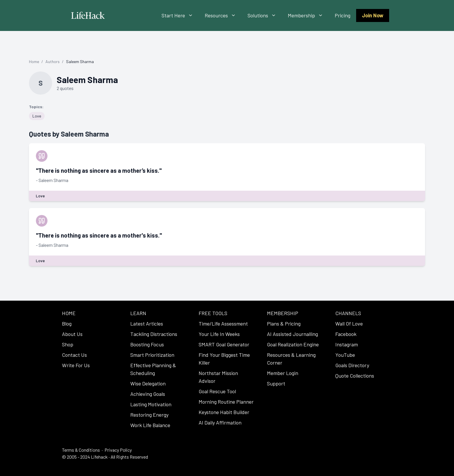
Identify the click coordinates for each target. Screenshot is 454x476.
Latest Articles (147, 324)
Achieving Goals (148, 394)
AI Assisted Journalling (292, 334)
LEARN (138, 313)
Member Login (283, 373)
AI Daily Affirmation (220, 422)
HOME (69, 313)
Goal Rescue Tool (217, 391)
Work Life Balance (150, 425)
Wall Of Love (349, 324)
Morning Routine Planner (226, 402)
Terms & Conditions (81, 450)
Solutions (265, 15)
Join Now (373, 15)
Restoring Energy (149, 415)
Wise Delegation (148, 383)
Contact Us (74, 355)
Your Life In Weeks (219, 334)
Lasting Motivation (151, 404)
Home (34, 61)
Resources (223, 15)
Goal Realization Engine (293, 344)
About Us (72, 334)
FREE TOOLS (213, 313)
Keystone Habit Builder (224, 412)
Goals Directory (352, 365)
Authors (53, 61)
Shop (68, 344)
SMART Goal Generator (224, 344)
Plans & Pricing (284, 324)
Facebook (346, 334)
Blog (67, 324)
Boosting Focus (147, 344)
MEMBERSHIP (283, 313)
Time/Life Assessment (223, 324)
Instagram (347, 344)
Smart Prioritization (152, 355)
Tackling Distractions (154, 334)
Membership (308, 15)
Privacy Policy (118, 450)
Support (276, 383)
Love (37, 116)
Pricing (343, 15)
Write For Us (76, 365)
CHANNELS (348, 313)
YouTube (345, 355)
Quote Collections (355, 376)
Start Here (180, 15)
